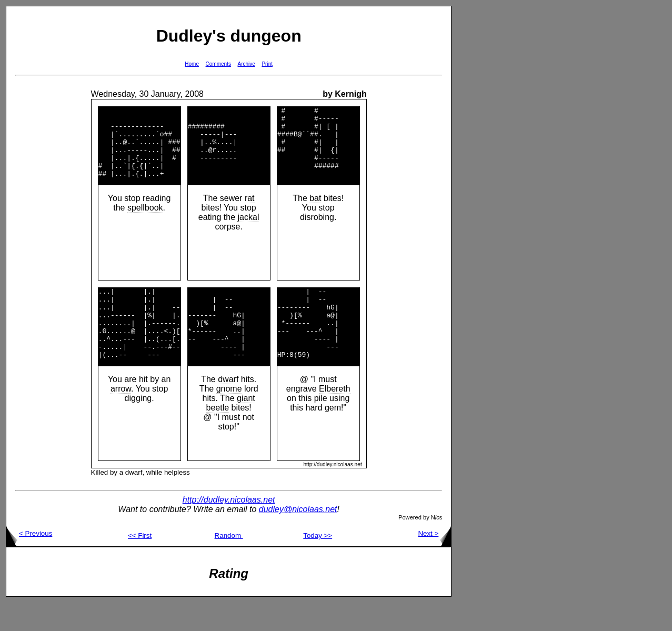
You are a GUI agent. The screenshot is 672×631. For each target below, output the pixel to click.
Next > (434, 562)
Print (267, 64)
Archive (247, 64)
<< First (140, 564)
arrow (121, 417)
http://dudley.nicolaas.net (229, 528)
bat (315, 212)
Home (192, 64)
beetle (218, 436)
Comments (218, 64)
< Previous (29, 562)
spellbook (145, 222)
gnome (229, 417)
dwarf (228, 408)
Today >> (318, 564)
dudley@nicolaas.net (298, 538)
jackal (249, 231)
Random (229, 564)
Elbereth (335, 417)
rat (250, 212)
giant (246, 427)
